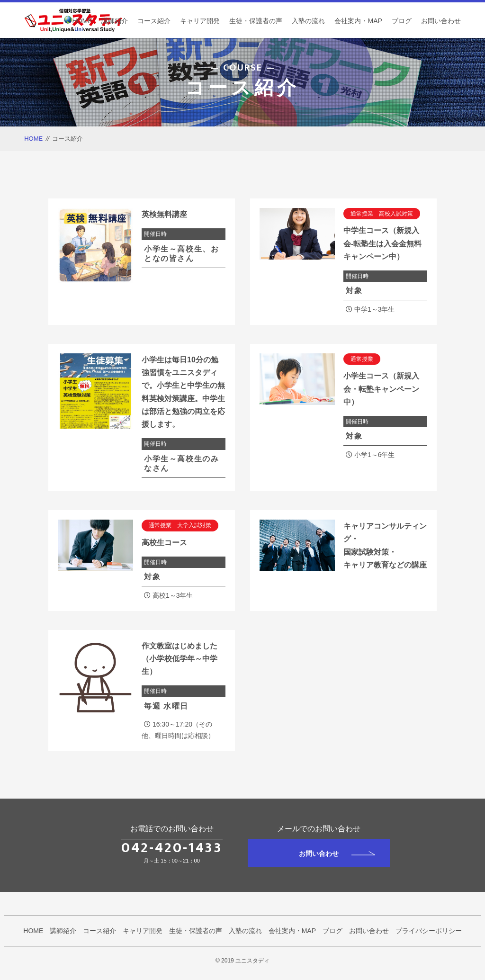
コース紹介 (154, 21)
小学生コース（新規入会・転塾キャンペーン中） (381, 389)
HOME (82, 21)
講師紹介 (115, 21)
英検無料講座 (164, 214)
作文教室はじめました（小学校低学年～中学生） (180, 659)
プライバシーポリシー (429, 931)
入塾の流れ (308, 21)
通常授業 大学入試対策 (180, 525)
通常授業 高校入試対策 (382, 214)
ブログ (402, 21)
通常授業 (362, 359)
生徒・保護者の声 (256, 21)
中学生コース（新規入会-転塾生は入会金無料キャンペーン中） (382, 243)
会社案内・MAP (358, 21)
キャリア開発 (200, 21)
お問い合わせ (441, 21)
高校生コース (164, 543)
